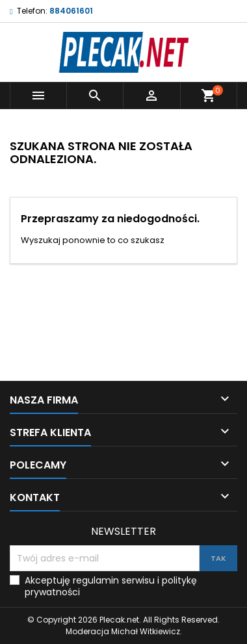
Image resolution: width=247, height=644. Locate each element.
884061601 (71, 11)
